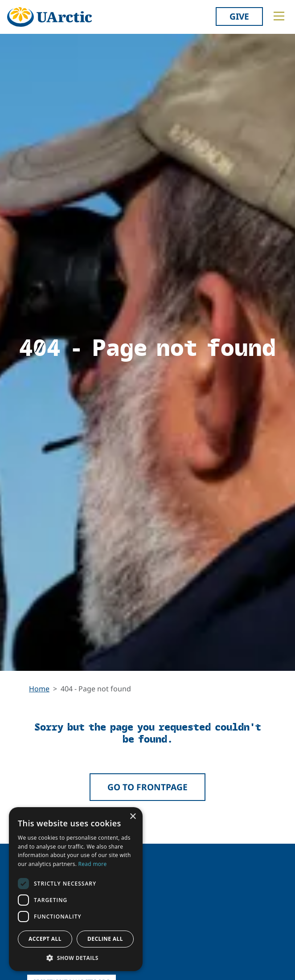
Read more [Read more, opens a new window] (93, 864)
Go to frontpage (147, 787)
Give (239, 16)
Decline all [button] (105, 939)
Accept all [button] (45, 939)
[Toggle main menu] (279, 16)
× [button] (133, 817)
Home (39, 689)
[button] (76, 958)
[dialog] (76, 889)
